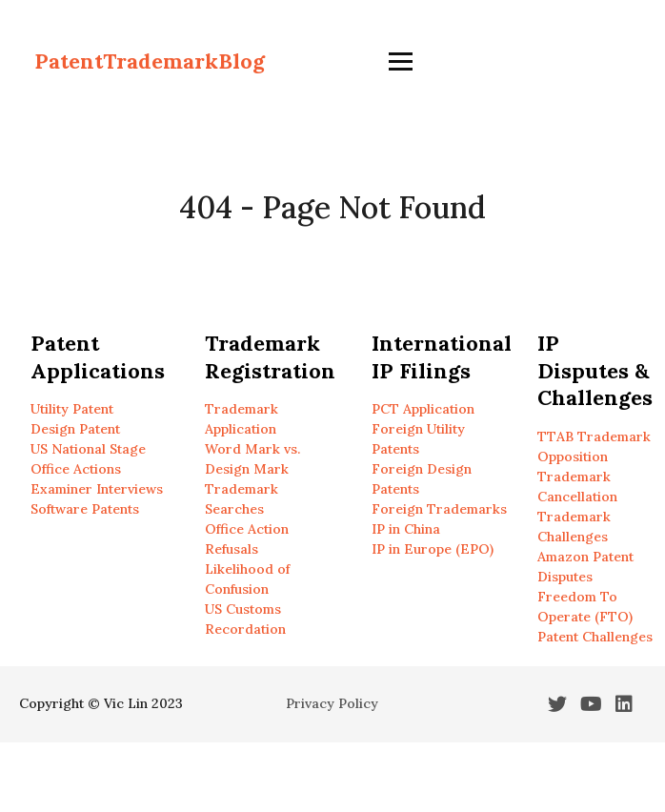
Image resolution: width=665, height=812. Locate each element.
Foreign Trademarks (439, 509)
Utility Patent (72, 409)
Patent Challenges (595, 637)
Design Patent (75, 429)
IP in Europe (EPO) (433, 549)
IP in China (406, 529)
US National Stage (88, 449)
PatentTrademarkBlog (150, 61)
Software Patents (85, 509)
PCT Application (423, 409)
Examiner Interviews (97, 489)
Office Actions (76, 469)
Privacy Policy (332, 703)
